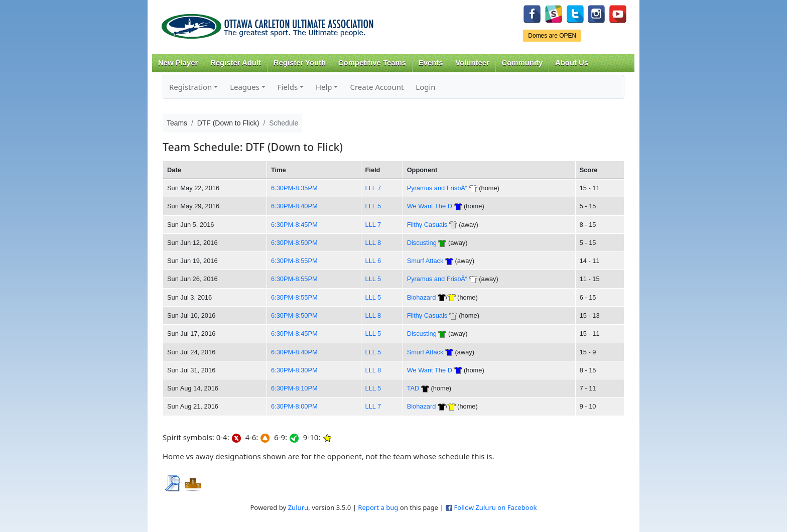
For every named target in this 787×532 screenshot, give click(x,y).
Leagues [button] (245, 87)
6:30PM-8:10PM (294, 388)
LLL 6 (373, 261)
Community (522, 63)
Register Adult (236, 63)
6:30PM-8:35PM (294, 188)
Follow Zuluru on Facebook (495, 507)
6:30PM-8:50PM (294, 243)
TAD (413, 388)
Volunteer (472, 63)
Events (431, 63)
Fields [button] (288, 87)
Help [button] (324, 87)
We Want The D (430, 206)
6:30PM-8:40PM (294, 206)
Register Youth (300, 63)
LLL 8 (373, 243)
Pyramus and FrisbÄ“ (437, 188)
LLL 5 (373, 206)
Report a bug (378, 507)
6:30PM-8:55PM (294, 261)
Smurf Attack (425, 261)
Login (425, 87)
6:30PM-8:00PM (294, 406)
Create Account (377, 87)
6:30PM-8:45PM (294, 225)
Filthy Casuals (427, 225)
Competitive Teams (372, 63)
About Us (572, 63)
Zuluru (298, 507)
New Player (178, 63)
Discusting (422, 243)
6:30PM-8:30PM (294, 370)
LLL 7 (373, 188)
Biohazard (422, 297)
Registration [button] (190, 87)
